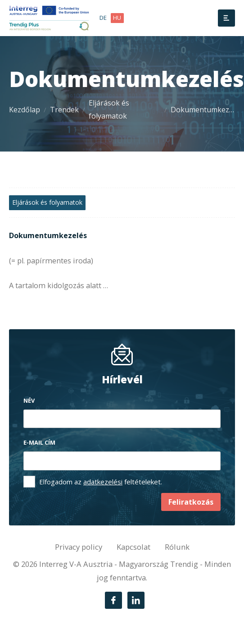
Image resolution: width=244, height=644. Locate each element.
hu (117, 18)
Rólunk (177, 547)
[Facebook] (113, 600)
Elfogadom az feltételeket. (101, 482)
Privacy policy (79, 547)
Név (29, 400)
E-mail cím (39, 442)
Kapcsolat (133, 547)
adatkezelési (103, 482)
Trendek (64, 110)
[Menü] (226, 18)
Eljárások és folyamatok (109, 109)
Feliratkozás (191, 502)
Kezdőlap (25, 110)
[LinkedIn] (136, 600)
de (103, 18)
